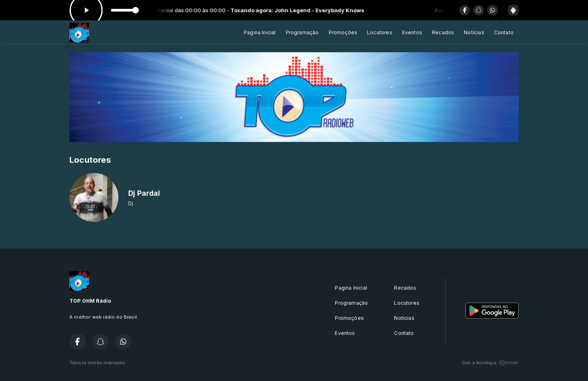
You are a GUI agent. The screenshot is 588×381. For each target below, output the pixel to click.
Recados (443, 32)
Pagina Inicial (260, 32)
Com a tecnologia (490, 363)
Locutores (380, 32)
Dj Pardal (144, 193)
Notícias (474, 32)
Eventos (412, 32)
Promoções (343, 32)
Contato (504, 32)
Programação (302, 32)
